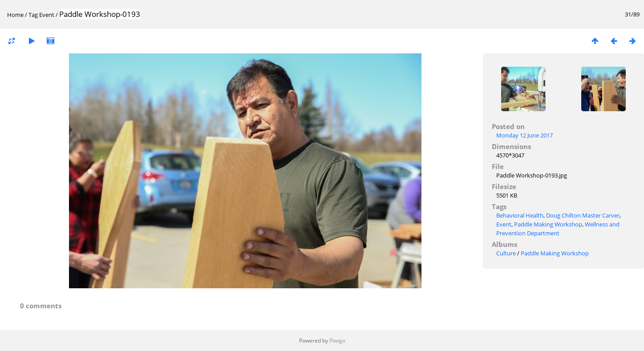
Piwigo (337, 341)
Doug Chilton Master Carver (583, 215)
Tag (33, 15)
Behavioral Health (520, 215)
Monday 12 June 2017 (525, 135)
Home (15, 15)
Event (47, 15)
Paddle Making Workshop (548, 224)
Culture (506, 253)
